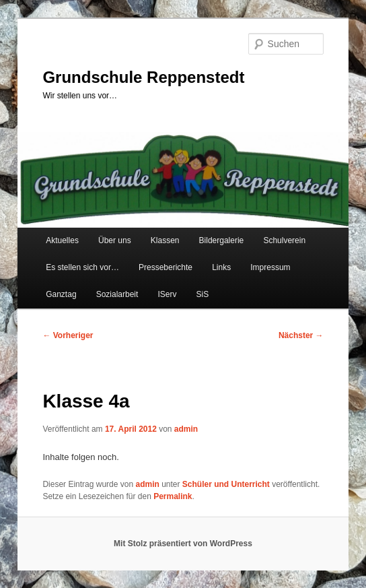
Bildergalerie (222, 240)
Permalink (173, 496)
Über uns (115, 240)
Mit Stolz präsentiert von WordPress (183, 544)
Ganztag (61, 294)
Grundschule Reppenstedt (143, 77)
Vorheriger (68, 335)
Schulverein (284, 240)
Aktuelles (62, 240)
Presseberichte (166, 267)
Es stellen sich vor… (82, 267)
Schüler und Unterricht (226, 484)
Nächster (301, 335)
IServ (167, 294)
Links (221, 267)
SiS (203, 294)
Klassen (165, 240)
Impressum (270, 267)
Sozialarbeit (117, 294)
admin (186, 429)
